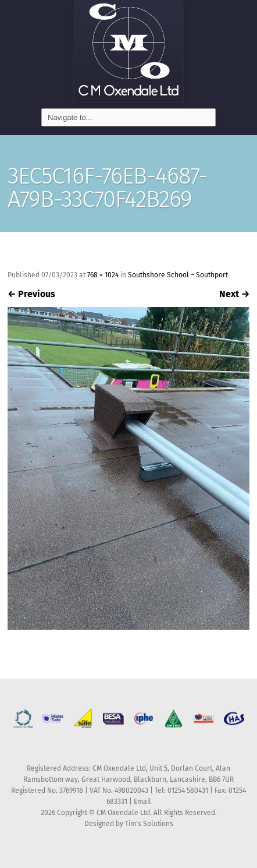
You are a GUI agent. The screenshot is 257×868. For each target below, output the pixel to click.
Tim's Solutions (149, 824)
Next (234, 294)
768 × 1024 (103, 275)
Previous (31, 294)
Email (142, 802)
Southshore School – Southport (178, 275)
